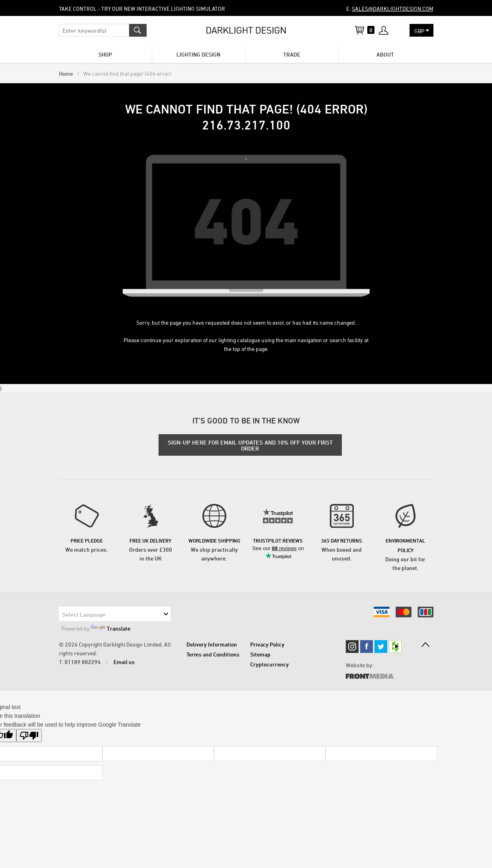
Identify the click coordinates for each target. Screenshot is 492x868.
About (385, 54)
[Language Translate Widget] (115, 614)
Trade (292, 54)
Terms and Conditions (213, 654)
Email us (124, 662)
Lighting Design (198, 54)
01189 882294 (83, 662)
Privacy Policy (267, 644)
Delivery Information (212, 644)
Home (66, 73)
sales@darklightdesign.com (393, 9)
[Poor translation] (29, 736)
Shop (105, 54)
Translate (111, 628)
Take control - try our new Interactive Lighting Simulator (142, 9)
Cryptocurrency (270, 664)
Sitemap (260, 654)
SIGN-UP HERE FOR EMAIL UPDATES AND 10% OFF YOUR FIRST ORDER (250, 445)
